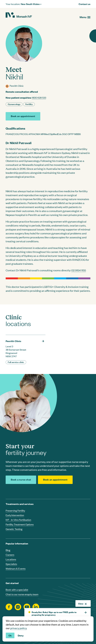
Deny (21, 635)
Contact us (84, 4)
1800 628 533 (39, 97)
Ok (10, 635)
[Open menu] (85, 17)
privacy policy (18, 628)
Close (82, 603)
